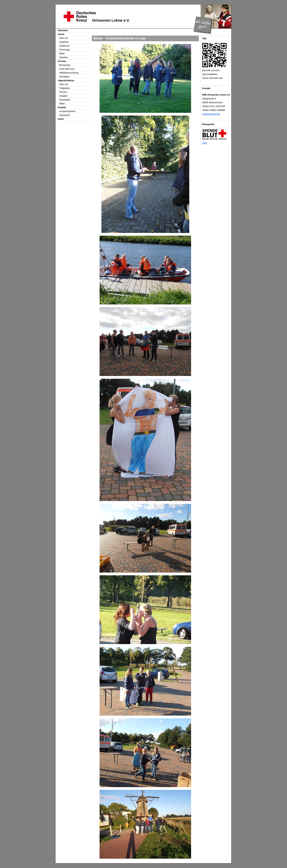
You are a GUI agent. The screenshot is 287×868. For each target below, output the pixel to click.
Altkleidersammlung (69, 73)
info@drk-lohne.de (211, 114)
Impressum (65, 115)
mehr (205, 143)
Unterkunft (64, 46)
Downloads (65, 100)
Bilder (62, 54)
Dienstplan (65, 77)
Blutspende (65, 65)
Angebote (64, 42)
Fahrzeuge (65, 50)
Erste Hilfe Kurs (67, 69)
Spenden (64, 57)
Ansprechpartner (67, 111)
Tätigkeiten (65, 88)
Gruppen (64, 96)
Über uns (64, 38)
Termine (63, 92)
